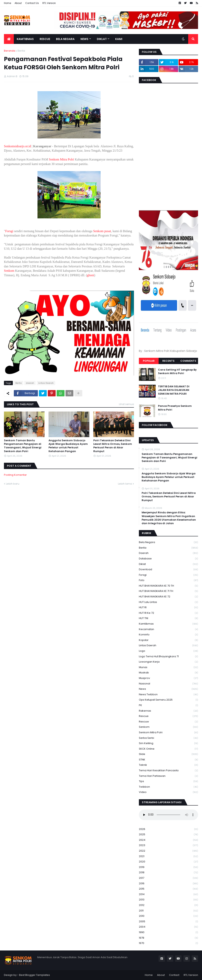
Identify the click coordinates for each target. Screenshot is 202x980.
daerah (30, 383)
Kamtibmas (168, 624)
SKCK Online (168, 749)
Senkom (9, 271)
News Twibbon (168, 695)
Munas (168, 667)
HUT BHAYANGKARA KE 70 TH (168, 586)
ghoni (91, 275)
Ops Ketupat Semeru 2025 (168, 700)
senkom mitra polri (168, 733)
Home (7, 3)
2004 (168, 927)
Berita (21, 51)
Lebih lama (125, 484)
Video (168, 792)
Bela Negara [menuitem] (65, 39)
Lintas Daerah (46, 383)
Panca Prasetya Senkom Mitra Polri (175, 408)
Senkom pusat (102, 231)
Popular (149, 361)
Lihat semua (126, 404)
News (168, 689)
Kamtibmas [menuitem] (25, 39)
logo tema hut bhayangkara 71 (168, 657)
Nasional (168, 684)
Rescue (168, 716)
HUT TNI (168, 618)
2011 (168, 911)
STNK (168, 760)
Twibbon (168, 787)
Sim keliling (168, 743)
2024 (168, 840)
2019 (168, 867)
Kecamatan (168, 629)
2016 (168, 884)
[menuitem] (9, 39)
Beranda (10, 51)
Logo (168, 651)
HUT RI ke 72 (168, 613)
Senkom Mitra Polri (61, 159)
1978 (168, 938)
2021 (168, 856)
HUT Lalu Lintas (168, 602)
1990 (168, 932)
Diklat (168, 564)
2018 (168, 873)
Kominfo (168, 635)
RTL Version (49, 3)
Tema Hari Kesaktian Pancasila (168, 771)
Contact (174, 975)
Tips (168, 781)
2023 (168, 845)
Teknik (168, 765)
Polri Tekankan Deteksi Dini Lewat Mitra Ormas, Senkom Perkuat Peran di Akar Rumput (113, 446)
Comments (188, 361)
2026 (168, 829)
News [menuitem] (84, 39)
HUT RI (168, 608)
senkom (168, 727)
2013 (168, 900)
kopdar (168, 640)
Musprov (168, 678)
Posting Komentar (15, 475)
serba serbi (168, 738)
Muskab (168, 673)
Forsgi (9, 231)
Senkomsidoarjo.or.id (17, 146)
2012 (168, 905)
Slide (168, 754)
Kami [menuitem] (119, 39)
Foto (168, 580)
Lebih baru (13, 484)
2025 (168, 835)
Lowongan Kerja (168, 662)
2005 (168, 922)
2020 (168, 862)
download (168, 570)
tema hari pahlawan (168, 776)
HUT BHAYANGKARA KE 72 (168, 597)
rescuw (168, 722)
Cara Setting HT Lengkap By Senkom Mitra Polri (177, 372)
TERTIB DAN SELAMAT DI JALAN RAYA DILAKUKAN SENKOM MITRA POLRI (174, 390)
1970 (168, 943)
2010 (168, 916)
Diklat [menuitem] (102, 39)
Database (168, 559)
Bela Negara (168, 542)
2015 (168, 889)
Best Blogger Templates (35, 975)
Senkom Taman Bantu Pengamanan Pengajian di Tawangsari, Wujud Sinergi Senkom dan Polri (23, 446)
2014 (168, 894)
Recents (168, 361)
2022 (168, 851)
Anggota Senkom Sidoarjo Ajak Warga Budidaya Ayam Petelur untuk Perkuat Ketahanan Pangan (68, 446)
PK (168, 705)
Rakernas (168, 711)
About (18, 3)
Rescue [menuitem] (45, 39)
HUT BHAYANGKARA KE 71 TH (168, 591)
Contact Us (32, 3)
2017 (168, 878)
